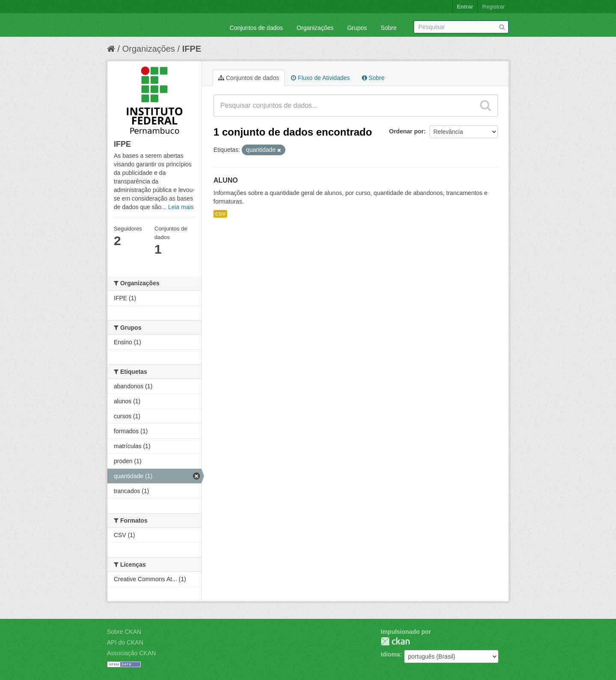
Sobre (389, 28)
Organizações (315, 28)
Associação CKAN (131, 653)
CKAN (395, 641)
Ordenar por (407, 131)
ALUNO (226, 180)
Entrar (465, 7)
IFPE (192, 49)
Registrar (493, 7)
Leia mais (181, 207)
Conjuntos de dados (256, 28)
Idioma (390, 654)
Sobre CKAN (124, 632)
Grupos (357, 28)
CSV (220, 214)
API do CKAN (125, 642)
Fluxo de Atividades (320, 78)
